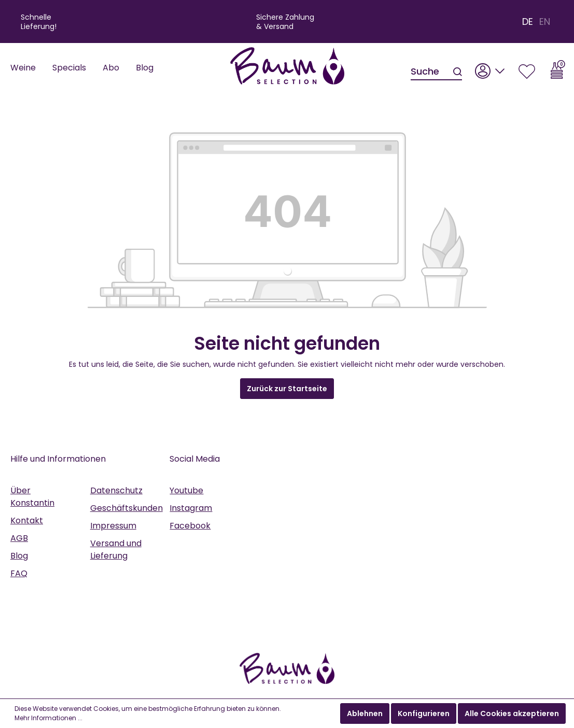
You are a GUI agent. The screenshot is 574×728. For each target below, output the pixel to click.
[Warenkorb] (558, 68)
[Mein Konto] (490, 68)
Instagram (191, 508)
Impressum (113, 526)
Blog (19, 556)
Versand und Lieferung (116, 549)
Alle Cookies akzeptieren (512, 713)
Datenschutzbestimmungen (388, 590)
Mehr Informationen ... (48, 718)
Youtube (186, 490)
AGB (19, 538)
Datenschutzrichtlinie (332, 577)
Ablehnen (365, 713)
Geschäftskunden (127, 508)
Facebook (190, 526)
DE (528, 22)
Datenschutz (116, 490)
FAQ (19, 573)
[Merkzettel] (527, 68)
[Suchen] (457, 72)
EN (545, 22)
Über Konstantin (32, 497)
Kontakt (27, 520)
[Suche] (431, 72)
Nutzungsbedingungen (422, 577)
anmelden (479, 632)
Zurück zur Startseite (287, 389)
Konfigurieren (424, 713)
